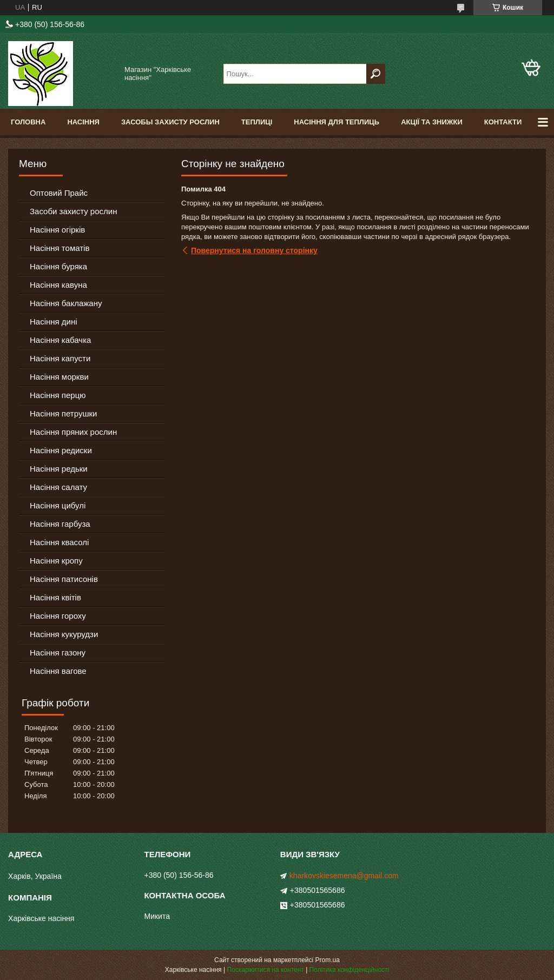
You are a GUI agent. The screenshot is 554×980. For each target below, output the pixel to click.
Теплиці (257, 122)
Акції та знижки (432, 122)
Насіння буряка (58, 266)
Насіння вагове (58, 671)
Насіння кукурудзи (64, 634)
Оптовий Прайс (59, 193)
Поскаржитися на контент (265, 970)
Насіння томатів (60, 248)
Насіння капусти (60, 358)
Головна (28, 122)
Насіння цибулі (58, 505)
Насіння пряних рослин (73, 432)
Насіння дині (54, 322)
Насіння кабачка (60, 340)
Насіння (83, 122)
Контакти (503, 122)
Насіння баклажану (66, 303)
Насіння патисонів (64, 579)
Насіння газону (58, 653)
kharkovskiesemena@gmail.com (344, 876)
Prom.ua (328, 960)
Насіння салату (58, 487)
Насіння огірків (57, 230)
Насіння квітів (55, 597)
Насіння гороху (58, 616)
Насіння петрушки (63, 413)
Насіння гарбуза (60, 524)
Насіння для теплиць (337, 122)
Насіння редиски (61, 450)
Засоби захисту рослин (73, 211)
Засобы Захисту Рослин (170, 122)
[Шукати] (376, 74)
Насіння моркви (59, 377)
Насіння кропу (56, 561)
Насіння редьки (59, 469)
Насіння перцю (58, 395)
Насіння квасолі (59, 542)
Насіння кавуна (58, 285)
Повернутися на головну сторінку (254, 250)
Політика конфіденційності (349, 970)
